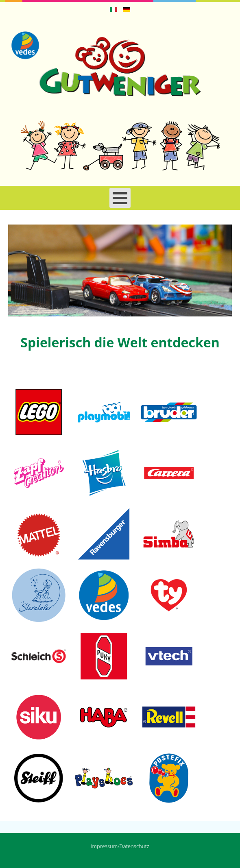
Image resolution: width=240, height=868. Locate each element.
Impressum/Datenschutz (120, 846)
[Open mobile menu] (120, 198)
